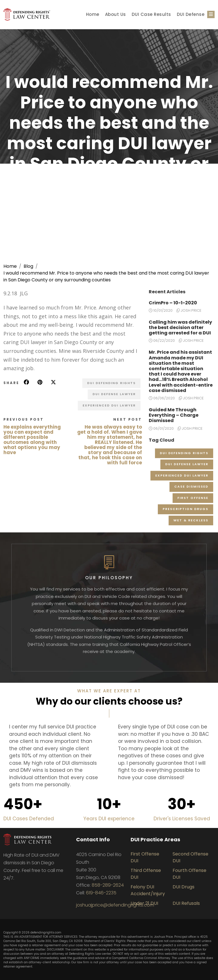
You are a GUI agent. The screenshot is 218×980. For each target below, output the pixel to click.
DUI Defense (191, 14)
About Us (116, 14)
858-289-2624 (108, 885)
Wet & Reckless (191, 520)
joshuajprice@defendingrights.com (115, 905)
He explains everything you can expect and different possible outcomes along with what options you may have (32, 440)
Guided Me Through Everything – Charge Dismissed (174, 415)
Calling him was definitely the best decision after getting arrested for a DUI (180, 327)
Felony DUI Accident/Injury (148, 890)
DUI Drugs (184, 887)
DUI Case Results (151, 14)
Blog (28, 266)
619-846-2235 (101, 893)
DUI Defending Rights (111, 383)
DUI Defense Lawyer (114, 394)
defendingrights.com (46, 932)
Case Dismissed (191, 486)
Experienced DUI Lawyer (109, 405)
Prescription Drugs (185, 509)
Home (93, 14)
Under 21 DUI (144, 903)
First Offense (193, 498)
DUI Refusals (186, 903)
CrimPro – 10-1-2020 (173, 303)
